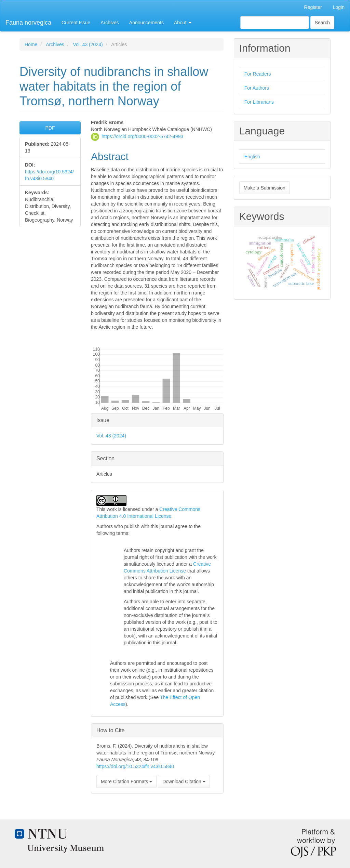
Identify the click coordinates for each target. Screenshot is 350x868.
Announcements (146, 23)
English (252, 157)
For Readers (258, 74)
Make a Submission (265, 188)
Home (31, 44)
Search (322, 23)
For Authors (257, 88)
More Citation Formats (126, 781)
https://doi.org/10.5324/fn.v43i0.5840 (135, 766)
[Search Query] (275, 23)
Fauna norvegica (28, 23)
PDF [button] (50, 128)
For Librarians (259, 102)
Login (339, 7)
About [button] (183, 23)
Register (313, 7)
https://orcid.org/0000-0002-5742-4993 (142, 136)
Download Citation (184, 781)
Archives (110, 23)
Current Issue (76, 23)
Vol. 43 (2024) (88, 44)
